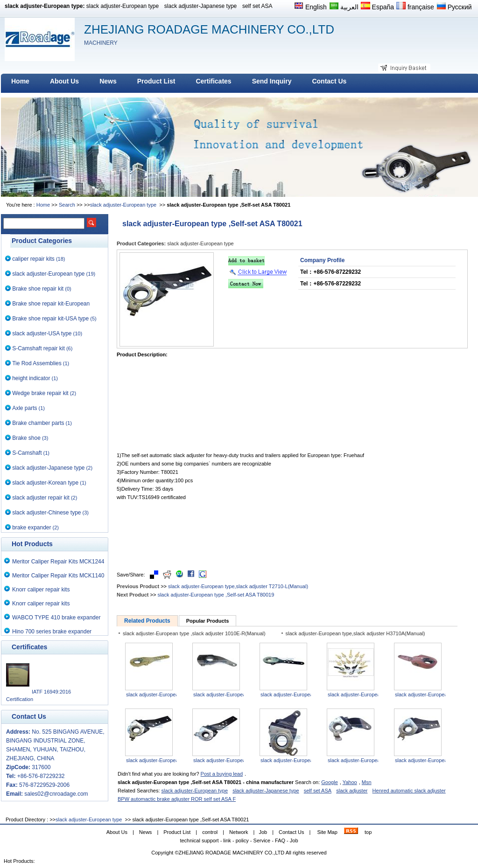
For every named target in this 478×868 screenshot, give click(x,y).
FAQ (280, 840)
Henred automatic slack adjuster (409, 791)
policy (242, 840)
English (310, 6)
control (210, 832)
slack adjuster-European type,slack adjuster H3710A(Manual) (355, 633)
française (415, 6)
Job (263, 832)
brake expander (32, 528)
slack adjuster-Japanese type (200, 6)
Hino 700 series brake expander (52, 632)
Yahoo (350, 782)
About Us (117, 832)
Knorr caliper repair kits (41, 590)
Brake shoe (26, 438)
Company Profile (322, 260)
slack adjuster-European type (123, 6)
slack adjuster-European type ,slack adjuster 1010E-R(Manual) (194, 633)
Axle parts (25, 408)
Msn (367, 782)
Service (262, 840)
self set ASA (257, 6)
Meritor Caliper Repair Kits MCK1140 (58, 576)
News (146, 832)
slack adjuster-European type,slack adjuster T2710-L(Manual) (238, 586)
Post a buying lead (222, 774)
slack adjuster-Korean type (45, 483)
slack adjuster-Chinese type (46, 513)
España (377, 6)
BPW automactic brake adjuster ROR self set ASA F (177, 799)
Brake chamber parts (38, 423)
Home (43, 205)
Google (329, 782)
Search (67, 205)
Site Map (327, 832)
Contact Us (291, 832)
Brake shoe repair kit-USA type (50, 319)
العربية (344, 6)
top (368, 832)
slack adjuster (352, 791)
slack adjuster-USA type (42, 333)
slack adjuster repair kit (41, 498)
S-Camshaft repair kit (39, 348)
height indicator (31, 378)
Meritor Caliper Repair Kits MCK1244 (58, 562)
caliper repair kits (33, 259)
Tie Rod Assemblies (37, 363)
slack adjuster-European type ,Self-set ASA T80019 (216, 595)
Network (239, 832)
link (227, 840)
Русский (454, 6)
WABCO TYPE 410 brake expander (56, 618)
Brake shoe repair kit (38, 289)
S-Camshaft (27, 453)
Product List (177, 832)
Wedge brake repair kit (40, 393)
